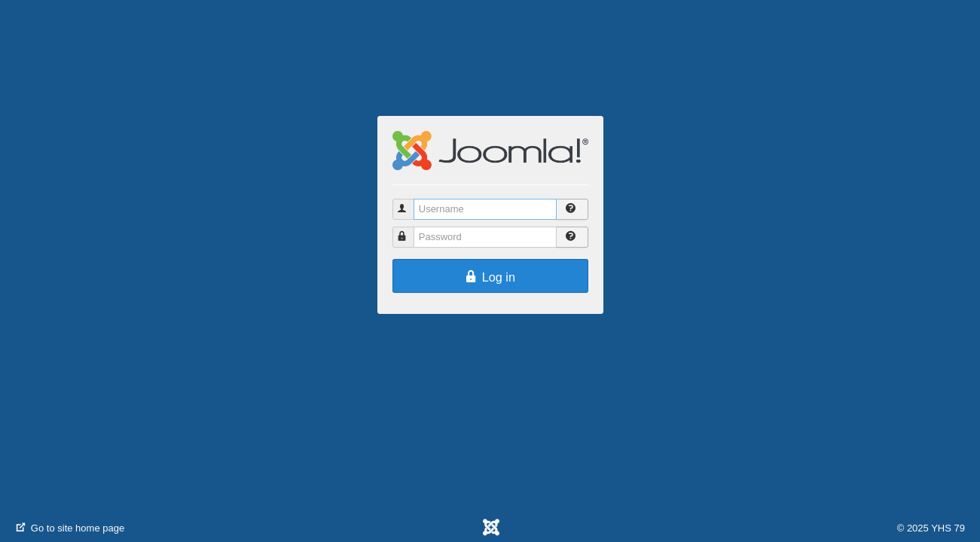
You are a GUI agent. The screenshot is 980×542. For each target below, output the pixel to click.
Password (410, 231)
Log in (490, 277)
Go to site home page (70, 528)
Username (410, 203)
